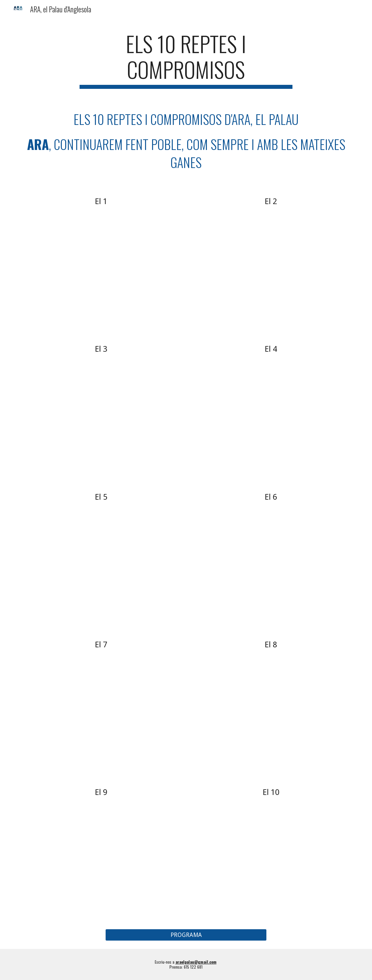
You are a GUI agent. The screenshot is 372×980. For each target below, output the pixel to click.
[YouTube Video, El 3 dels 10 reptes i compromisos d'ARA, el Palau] (101, 415)
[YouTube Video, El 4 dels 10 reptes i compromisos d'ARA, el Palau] (271, 415)
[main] (186, 60)
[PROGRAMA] (186, 935)
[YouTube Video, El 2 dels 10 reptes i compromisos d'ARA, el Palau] (271, 268)
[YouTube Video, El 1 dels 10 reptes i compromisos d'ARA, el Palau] (101, 268)
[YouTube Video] (101, 563)
